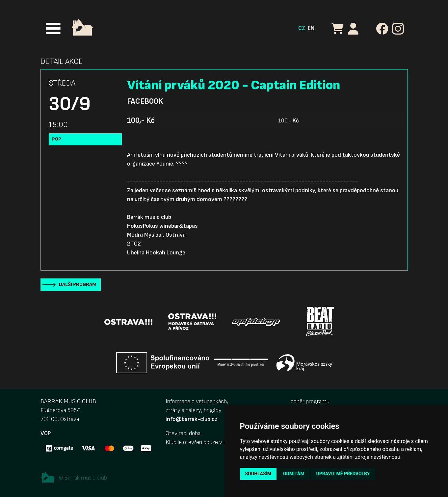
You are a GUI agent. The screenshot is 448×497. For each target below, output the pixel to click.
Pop (57, 139)
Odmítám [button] (294, 474)
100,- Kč (141, 120)
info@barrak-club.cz (192, 419)
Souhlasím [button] (258, 474)
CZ (302, 28)
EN (311, 28)
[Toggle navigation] (53, 28)
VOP (46, 433)
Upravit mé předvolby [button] (343, 474)
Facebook (145, 101)
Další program (78, 285)
